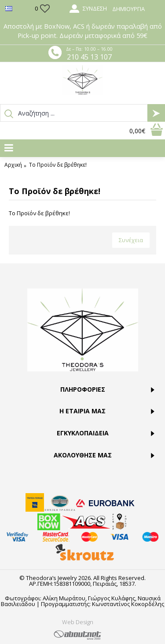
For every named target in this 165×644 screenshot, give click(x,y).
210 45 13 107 (89, 57)
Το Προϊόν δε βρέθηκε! (58, 165)
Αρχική (13, 165)
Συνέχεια (131, 240)
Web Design (78, 622)
